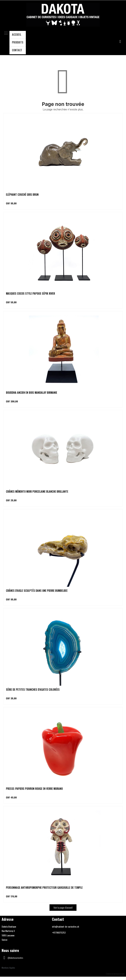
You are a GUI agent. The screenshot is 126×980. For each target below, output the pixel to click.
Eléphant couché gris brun (22, 195)
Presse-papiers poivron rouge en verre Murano (34, 789)
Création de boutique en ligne (115, 974)
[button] (120, 41)
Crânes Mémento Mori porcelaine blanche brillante (37, 491)
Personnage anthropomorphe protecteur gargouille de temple (44, 888)
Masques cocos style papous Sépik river (30, 293)
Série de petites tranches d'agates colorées (33, 690)
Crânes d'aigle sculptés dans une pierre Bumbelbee (37, 591)
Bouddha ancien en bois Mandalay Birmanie (32, 393)
